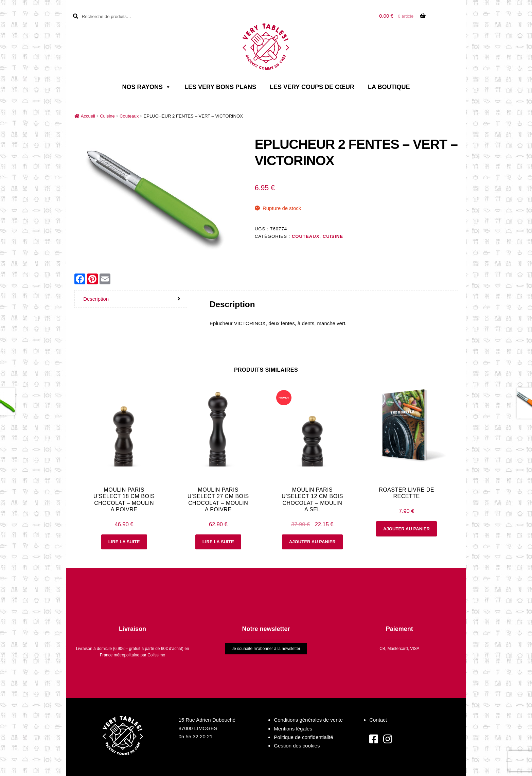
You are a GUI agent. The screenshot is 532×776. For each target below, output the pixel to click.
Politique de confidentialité (303, 737)
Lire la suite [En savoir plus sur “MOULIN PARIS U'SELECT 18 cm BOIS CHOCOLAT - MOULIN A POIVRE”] (124, 542)
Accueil (88, 116)
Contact (378, 720)
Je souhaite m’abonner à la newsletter (266, 649)
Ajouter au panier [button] (312, 542)
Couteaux (129, 116)
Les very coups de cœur (312, 87)
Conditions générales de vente (308, 720)
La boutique (389, 87)
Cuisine (107, 116)
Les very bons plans (220, 87)
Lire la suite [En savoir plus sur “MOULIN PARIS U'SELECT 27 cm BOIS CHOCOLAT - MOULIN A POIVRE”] (218, 542)
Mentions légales (293, 729)
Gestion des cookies (297, 746)
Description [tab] (96, 299)
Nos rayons (147, 87)
